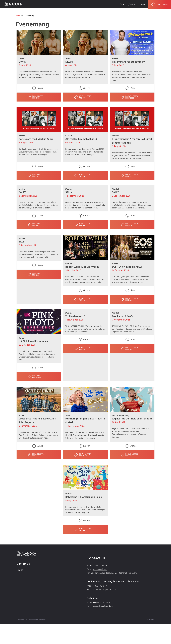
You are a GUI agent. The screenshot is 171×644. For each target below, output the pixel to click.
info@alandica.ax (100, 569)
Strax (153, 620)
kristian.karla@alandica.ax (104, 606)
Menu (143, 4)
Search (131, 4)
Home (18, 15)
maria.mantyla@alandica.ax (105, 589)
